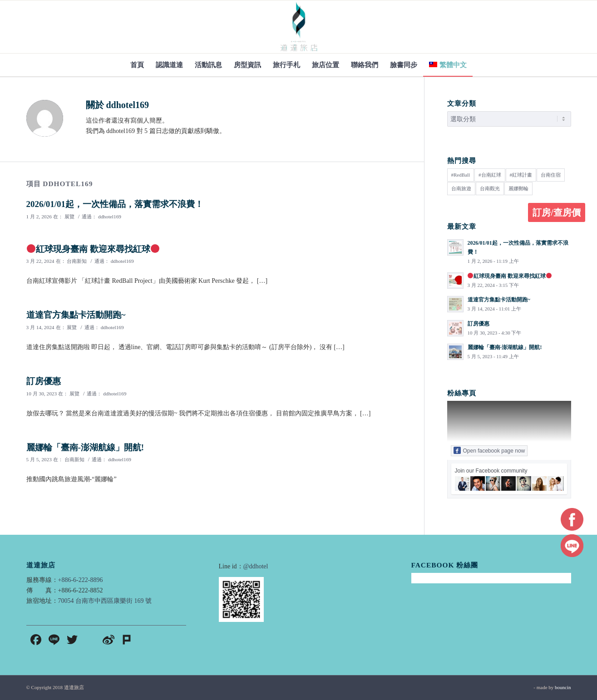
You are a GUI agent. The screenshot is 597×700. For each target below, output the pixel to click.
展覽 (69, 217)
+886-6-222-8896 (81, 580)
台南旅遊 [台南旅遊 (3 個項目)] (461, 188)
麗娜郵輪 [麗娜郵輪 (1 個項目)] (518, 188)
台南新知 (77, 261)
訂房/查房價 (557, 212)
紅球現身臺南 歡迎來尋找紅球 (94, 249)
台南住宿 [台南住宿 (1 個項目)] (551, 175)
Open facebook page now (489, 450)
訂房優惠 (44, 381)
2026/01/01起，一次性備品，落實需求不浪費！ (115, 204)
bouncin (563, 687)
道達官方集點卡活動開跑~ (76, 315)
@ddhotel (256, 566)
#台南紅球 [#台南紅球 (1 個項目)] (490, 175)
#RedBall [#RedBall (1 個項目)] (461, 175)
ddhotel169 (110, 217)
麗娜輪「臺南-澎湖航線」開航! (85, 447)
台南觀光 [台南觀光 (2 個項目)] (490, 188)
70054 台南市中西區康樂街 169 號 (105, 601)
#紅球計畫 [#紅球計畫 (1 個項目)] (521, 175)
